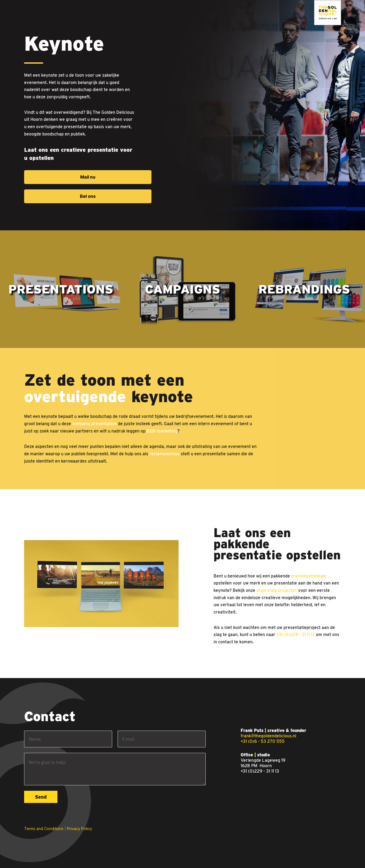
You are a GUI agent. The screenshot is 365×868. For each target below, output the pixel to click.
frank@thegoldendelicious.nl (268, 736)
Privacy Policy (80, 829)
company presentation (94, 424)
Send (41, 797)
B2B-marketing (162, 431)
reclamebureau (164, 454)
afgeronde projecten (277, 590)
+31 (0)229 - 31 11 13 (296, 635)
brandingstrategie (309, 576)
